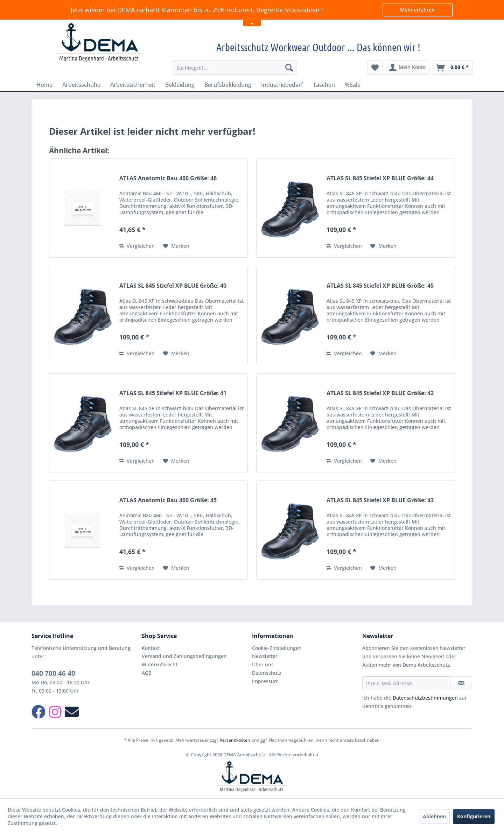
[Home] (44, 85)
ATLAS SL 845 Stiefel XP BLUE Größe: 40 (173, 286)
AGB (147, 673)
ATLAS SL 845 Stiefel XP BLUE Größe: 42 (380, 393)
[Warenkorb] (453, 68)
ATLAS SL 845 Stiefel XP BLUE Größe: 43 (380, 500)
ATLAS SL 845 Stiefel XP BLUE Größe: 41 (173, 393)
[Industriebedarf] (282, 85)
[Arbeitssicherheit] (133, 85)
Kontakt (151, 648)
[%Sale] (353, 85)
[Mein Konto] (408, 68)
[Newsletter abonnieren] (461, 683)
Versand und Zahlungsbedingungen (184, 656)
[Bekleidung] (180, 85)
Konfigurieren (474, 816)
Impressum (265, 681)
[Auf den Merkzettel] (176, 246)
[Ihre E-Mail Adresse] (406, 683)
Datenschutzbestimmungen (425, 698)
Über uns (263, 664)
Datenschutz (267, 673)
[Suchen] (289, 68)
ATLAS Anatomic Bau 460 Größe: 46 (168, 178)
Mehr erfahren (417, 10)
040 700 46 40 (53, 673)
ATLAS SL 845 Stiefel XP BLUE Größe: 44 (380, 178)
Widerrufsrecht (160, 664)
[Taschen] (324, 85)
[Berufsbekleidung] (228, 85)
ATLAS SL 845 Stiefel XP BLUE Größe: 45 (380, 286)
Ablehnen (434, 816)
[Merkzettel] (375, 68)
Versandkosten (235, 740)
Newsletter (265, 656)
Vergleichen (137, 246)
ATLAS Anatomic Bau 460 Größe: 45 (168, 500)
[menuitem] (235, 68)
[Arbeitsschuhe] (81, 85)
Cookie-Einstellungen (277, 648)
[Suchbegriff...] (235, 68)
